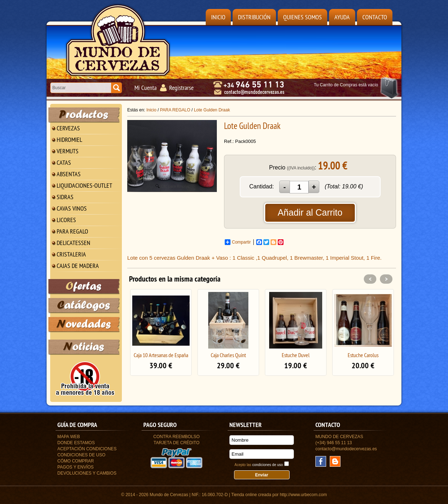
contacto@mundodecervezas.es (346, 449)
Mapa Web (69, 437)
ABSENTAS (69, 174)
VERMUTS (68, 151)
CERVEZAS (68, 128)
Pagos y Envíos (75, 467)
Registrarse (181, 88)
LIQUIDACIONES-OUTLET (84, 185)
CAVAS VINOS (72, 208)
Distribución (254, 17)
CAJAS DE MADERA (78, 266)
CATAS (64, 162)
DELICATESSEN (73, 243)
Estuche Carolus (363, 355)
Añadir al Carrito (310, 212)
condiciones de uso (268, 465)
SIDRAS (65, 197)
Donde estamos (76, 443)
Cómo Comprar (76, 461)
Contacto (375, 17)
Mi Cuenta (146, 88)
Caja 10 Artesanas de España (161, 355)
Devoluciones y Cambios (87, 473)
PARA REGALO (72, 231)
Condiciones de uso (81, 455)
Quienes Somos (302, 17)
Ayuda (342, 17)
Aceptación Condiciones (87, 449)
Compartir (238, 242)
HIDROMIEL (69, 140)
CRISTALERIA (71, 254)
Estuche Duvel (296, 355)
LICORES (66, 220)
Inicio (218, 17)
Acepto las (259, 465)
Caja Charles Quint (228, 355)
